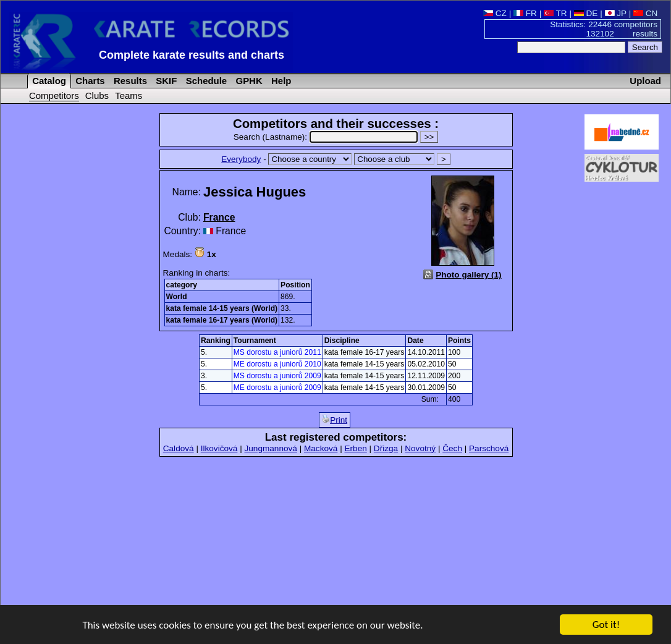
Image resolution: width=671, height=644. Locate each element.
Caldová (179, 448)
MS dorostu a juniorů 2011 (277, 352)
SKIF (165, 81)
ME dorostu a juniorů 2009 (277, 388)
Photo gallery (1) (469, 275)
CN (645, 13)
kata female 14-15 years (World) (222, 308)
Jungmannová (270, 448)
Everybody (241, 159)
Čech (452, 448)
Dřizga (386, 448)
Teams (129, 95)
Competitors (54, 95)
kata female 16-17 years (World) (222, 320)
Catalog (48, 81)
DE (586, 13)
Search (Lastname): (327, 137)
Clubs (97, 95)
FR (525, 13)
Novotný (420, 448)
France (219, 217)
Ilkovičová (219, 448)
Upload (645, 81)
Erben (355, 448)
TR (555, 13)
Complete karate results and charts (192, 55)
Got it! (606, 625)
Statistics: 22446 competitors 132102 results (604, 29)
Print (335, 420)
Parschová (489, 448)
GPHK (247, 81)
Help (280, 81)
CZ (495, 13)
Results (129, 81)
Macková (321, 448)
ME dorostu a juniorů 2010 (277, 364)
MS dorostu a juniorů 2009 (277, 376)
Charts (89, 81)
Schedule (205, 81)
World (177, 297)
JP (616, 13)
